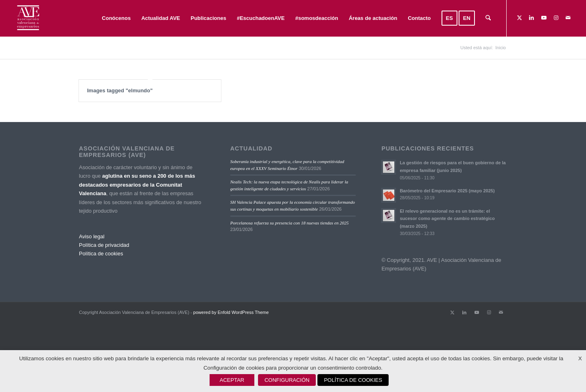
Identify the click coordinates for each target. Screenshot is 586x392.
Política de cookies (101, 254)
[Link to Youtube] (544, 18)
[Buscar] (488, 18)
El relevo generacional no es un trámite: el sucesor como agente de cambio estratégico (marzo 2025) (447, 219)
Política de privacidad (104, 246)
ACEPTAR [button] (232, 380)
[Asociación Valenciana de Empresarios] (27, 18)
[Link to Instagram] (556, 18)
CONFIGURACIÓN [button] (287, 380)
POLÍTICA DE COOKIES (353, 380)
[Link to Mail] (568, 18)
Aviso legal (92, 237)
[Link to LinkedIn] (531, 18)
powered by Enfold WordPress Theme (231, 313)
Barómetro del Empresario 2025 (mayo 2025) (447, 191)
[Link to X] (519, 18)
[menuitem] (116, 18)
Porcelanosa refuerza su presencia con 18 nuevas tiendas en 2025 (290, 223)
